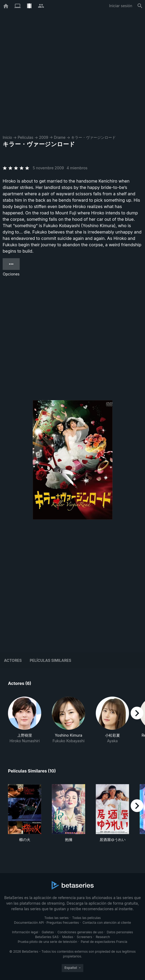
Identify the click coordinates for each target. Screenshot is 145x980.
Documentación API (29, 923)
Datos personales (120, 932)
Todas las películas (86, 918)
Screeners (85, 937)
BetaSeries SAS (47, 937)
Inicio (7, 137)
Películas (25, 137)
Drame (60, 137)
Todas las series (56, 918)
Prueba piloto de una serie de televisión (47, 942)
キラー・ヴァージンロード (93, 137)
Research (103, 937)
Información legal (25, 932)
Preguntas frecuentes (63, 923)
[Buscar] (140, 6)
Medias (68, 937)
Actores (13, 660)
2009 (43, 137)
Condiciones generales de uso (80, 932)
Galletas (48, 932)
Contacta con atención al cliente (107, 923)
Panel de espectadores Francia (104, 942)
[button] (25, 720)
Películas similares (51, 660)
